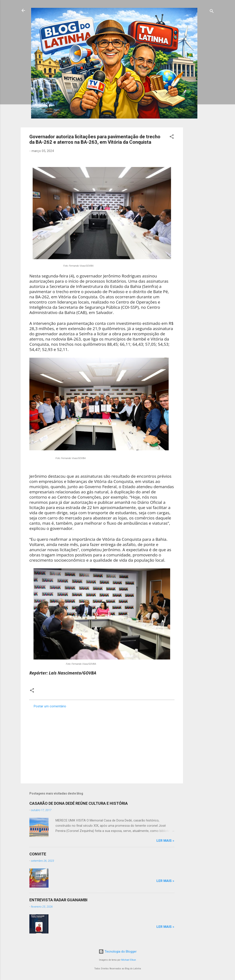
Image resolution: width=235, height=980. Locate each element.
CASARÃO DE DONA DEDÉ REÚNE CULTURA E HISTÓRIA (79, 803)
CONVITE (38, 854)
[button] (172, 137)
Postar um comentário (50, 706)
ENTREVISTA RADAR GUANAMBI (58, 900)
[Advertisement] (200, 193)
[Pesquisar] (212, 12)
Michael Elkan (129, 960)
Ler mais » (165, 841)
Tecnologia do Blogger (118, 952)
